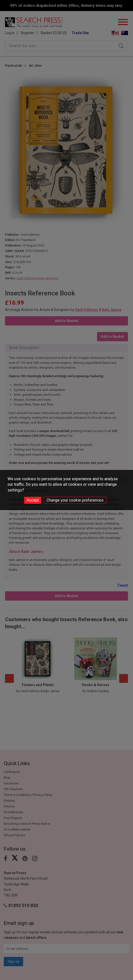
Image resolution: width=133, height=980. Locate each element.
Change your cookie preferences (75, 500)
